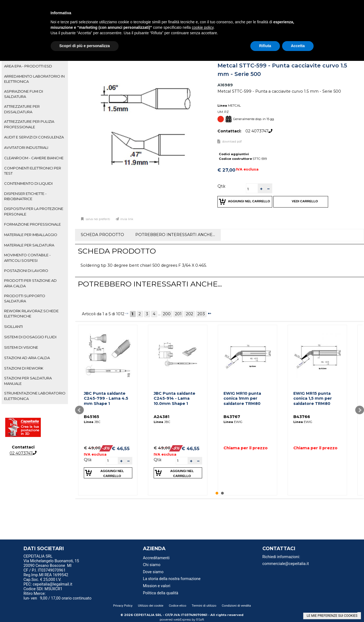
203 (201, 314)
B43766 (302, 417)
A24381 (161, 417)
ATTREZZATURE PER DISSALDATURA (22, 109)
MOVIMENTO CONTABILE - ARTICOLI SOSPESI (27, 258)
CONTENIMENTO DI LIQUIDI (28, 183)
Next (360, 410)
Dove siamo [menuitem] (153, 572)
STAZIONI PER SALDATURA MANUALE (28, 381)
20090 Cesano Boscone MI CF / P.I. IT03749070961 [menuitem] (48, 568)
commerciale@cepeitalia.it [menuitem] (286, 564)
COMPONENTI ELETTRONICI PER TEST (33, 171)
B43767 (232, 417)
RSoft (200, 620)
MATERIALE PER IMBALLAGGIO (31, 235)
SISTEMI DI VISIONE (21, 347)
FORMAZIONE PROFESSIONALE (32, 224)
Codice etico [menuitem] (177, 606)
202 (190, 314)
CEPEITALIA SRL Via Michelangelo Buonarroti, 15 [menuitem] (51, 559)
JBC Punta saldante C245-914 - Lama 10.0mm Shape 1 (174, 398)
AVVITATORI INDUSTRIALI (26, 147)
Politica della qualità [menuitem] (161, 593)
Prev (79, 410)
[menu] (65, 557)
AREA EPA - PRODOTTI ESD (28, 66)
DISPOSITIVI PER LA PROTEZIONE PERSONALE (34, 211)
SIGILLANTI (13, 326)
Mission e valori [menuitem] (157, 586)
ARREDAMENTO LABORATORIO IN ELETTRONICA (34, 79)
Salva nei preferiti (98, 219)
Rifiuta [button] (265, 46)
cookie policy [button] (203, 27)
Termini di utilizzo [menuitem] (204, 606)
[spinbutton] (252, 189)
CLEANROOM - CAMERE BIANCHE (34, 158)
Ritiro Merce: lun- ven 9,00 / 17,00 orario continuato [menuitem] (58, 596)
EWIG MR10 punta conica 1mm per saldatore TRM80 (242, 398)
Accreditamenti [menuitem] (156, 558)
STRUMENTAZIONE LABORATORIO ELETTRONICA (35, 396)
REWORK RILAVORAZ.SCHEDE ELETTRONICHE (31, 313)
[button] (261, 188)
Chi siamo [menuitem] (152, 565)
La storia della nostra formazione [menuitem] (172, 579)
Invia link (127, 219)
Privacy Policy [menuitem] (123, 606)
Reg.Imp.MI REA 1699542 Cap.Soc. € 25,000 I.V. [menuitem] (46, 577)
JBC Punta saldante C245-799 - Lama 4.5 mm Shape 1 (106, 398)
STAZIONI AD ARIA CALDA (27, 358)
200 (167, 314)
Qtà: (222, 186)
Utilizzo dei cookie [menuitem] (151, 606)
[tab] (35, 66)
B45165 (91, 417)
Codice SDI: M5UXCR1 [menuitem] (43, 589)
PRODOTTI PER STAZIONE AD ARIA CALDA (30, 283)
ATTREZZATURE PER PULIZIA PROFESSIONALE (29, 124)
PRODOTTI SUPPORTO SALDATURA (25, 298)
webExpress (182, 620)
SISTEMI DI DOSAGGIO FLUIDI (30, 337)
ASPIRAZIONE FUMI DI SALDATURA (24, 94)
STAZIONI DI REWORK (24, 368)
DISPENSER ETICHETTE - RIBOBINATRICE (25, 196)
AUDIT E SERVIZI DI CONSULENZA (34, 137)
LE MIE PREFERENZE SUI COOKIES (332, 616)
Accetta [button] (298, 46)
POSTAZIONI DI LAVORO (26, 271)
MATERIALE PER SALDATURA (29, 245)
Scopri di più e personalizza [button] (85, 46)
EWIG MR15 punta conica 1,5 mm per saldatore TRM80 (313, 398)
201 (178, 314)
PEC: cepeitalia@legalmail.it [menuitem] (50, 584)
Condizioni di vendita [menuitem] (236, 606)
